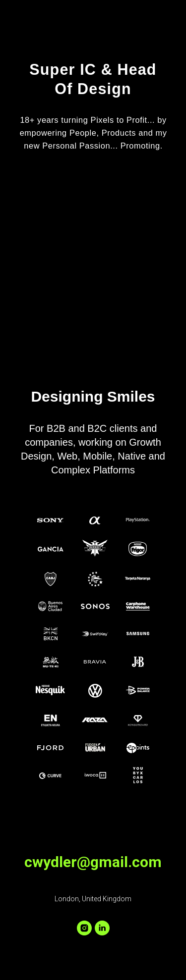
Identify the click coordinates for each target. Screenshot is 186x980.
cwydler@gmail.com (93, 862)
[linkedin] (102, 928)
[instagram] (84, 928)
